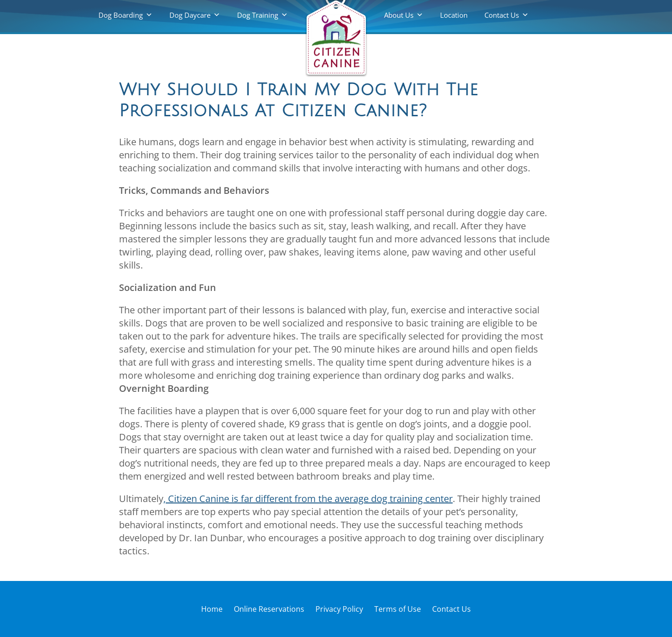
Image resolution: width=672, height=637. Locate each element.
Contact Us (502, 15)
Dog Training (258, 15)
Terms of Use (398, 609)
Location (454, 15)
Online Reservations (269, 609)
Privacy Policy (339, 609)
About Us (399, 15)
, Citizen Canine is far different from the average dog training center (308, 499)
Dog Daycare (190, 15)
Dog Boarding (121, 15)
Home (212, 609)
